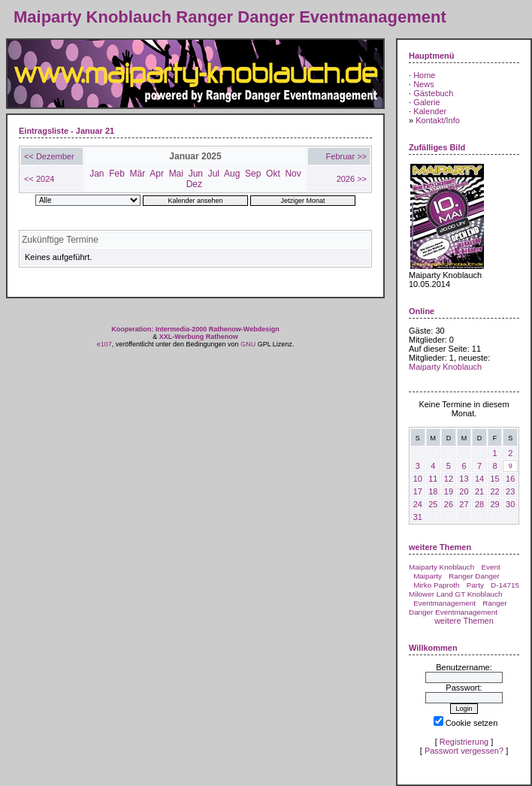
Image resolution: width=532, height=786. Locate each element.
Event (490, 567)
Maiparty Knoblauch (445, 367)
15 (494, 479)
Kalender (430, 111)
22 (494, 491)
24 (418, 504)
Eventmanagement (444, 603)
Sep (253, 174)
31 (418, 517)
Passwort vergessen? (464, 751)
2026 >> (352, 179)
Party (475, 585)
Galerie (426, 102)
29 (494, 504)
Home (424, 75)
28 (479, 504)
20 (464, 491)
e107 (104, 344)
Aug (232, 174)
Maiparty (428, 576)
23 (510, 491)
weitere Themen (464, 621)
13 (464, 479)
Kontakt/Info (438, 120)
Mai (176, 174)
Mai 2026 (426, 385)
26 (449, 504)
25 (433, 504)
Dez (194, 184)
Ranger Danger (474, 576)
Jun (196, 174)
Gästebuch (433, 93)
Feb (117, 174)
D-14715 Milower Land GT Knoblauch (464, 589)
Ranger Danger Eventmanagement (458, 608)
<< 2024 (39, 179)
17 (418, 491)
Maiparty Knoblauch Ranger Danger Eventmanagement (230, 17)
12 (449, 479)
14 (479, 479)
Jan (97, 174)
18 (433, 491)
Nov (293, 174)
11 (433, 479)
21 (479, 491)
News (424, 84)
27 (464, 504)
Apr (157, 174)
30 (510, 504)
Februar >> (346, 156)
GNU (248, 344)
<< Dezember (49, 156)
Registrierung (464, 742)
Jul (214, 174)
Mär (138, 174)
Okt (273, 174)
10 (418, 479)
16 (510, 479)
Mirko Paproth (436, 585)
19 (449, 491)
